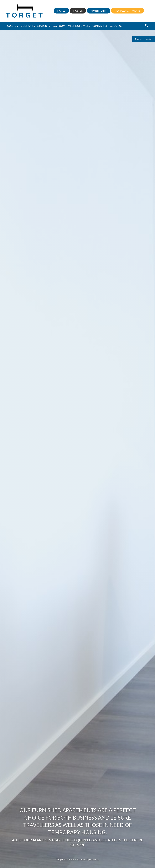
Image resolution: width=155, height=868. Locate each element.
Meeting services (79, 26)
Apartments (99, 11)
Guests (12, 26)
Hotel (61, 11)
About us (116, 26)
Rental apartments (128, 11)
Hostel (78, 11)
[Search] (146, 25)
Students (44, 26)
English (148, 39)
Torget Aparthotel (65, 859)
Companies (28, 26)
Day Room (59, 26)
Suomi (138, 39)
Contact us (100, 26)
